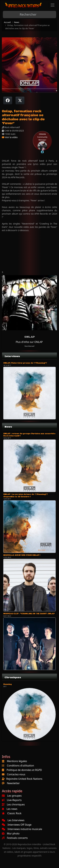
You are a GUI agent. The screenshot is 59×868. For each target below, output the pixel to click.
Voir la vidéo (10, 137)
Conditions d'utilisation (20, 766)
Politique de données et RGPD (24, 770)
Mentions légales (17, 761)
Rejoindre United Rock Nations (24, 779)
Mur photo (11, 833)
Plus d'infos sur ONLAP (29, 342)
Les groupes (12, 796)
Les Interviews (13, 820)
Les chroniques (13, 804)
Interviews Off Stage (17, 825)
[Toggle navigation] (53, 5)
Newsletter (13, 783)
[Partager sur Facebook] (8, 100)
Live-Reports (12, 800)
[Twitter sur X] (20, 100)
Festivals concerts (15, 838)
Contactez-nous (16, 774)
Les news (10, 809)
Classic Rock (12, 813)
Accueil (7, 22)
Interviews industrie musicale (22, 829)
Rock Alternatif (30, 346)
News (17, 22)
